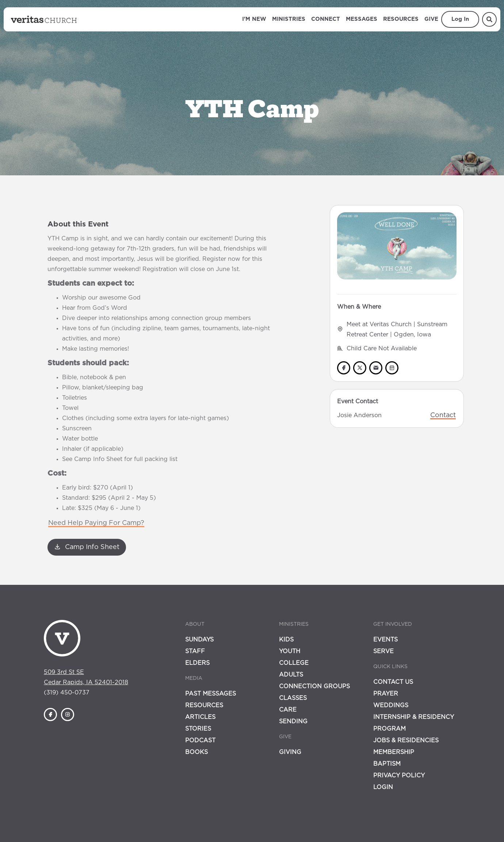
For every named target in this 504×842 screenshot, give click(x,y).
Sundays (199, 640)
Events (385, 640)
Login (383, 787)
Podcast (200, 740)
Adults (291, 675)
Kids (286, 640)
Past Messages (211, 694)
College (294, 663)
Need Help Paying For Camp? (96, 523)
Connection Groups (314, 686)
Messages (362, 19)
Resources (401, 19)
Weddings (391, 705)
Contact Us (393, 682)
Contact (443, 415)
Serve (383, 651)
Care (288, 710)
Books (196, 752)
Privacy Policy (399, 776)
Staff (195, 651)
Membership (394, 752)
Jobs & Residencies (406, 740)
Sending (293, 721)
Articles (200, 717)
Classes (293, 698)
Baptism (387, 764)
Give (431, 19)
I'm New (254, 19)
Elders (197, 663)
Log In (460, 19)
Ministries (289, 19)
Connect (326, 19)
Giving (290, 752)
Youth (290, 651)
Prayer (386, 694)
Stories (198, 729)
